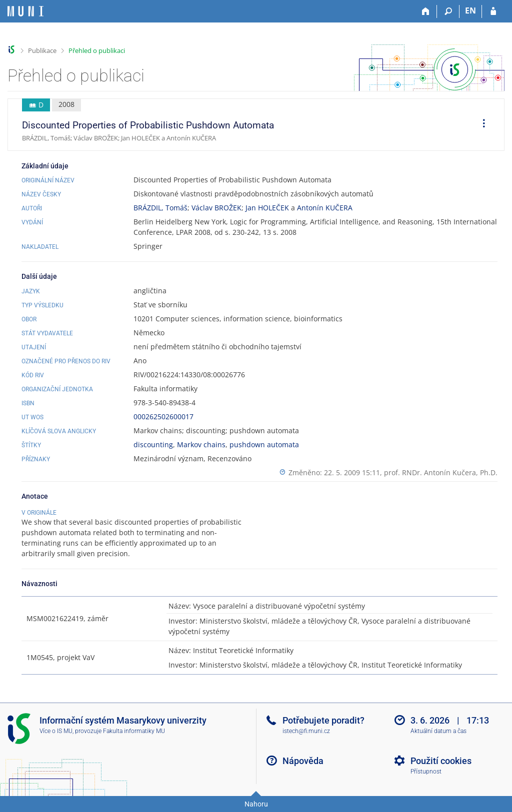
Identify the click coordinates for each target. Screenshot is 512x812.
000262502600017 (163, 416)
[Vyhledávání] (448, 11)
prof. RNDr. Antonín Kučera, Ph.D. (441, 472)
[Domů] (426, 11)
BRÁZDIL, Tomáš (160, 208)
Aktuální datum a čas (438, 731)
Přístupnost (426, 772)
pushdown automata (264, 444)
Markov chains (201, 444)
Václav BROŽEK (216, 208)
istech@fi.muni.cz (306, 731)
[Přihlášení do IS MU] (493, 11)
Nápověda (303, 761)
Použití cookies (441, 761)
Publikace (42, 50)
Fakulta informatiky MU (134, 731)
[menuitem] (480, 125)
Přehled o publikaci (97, 50)
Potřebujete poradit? (323, 720)
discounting (153, 444)
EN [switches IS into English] (470, 10)
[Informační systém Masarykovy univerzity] (25, 11)
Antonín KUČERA (325, 208)
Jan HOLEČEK (267, 208)
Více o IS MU (56, 731)
